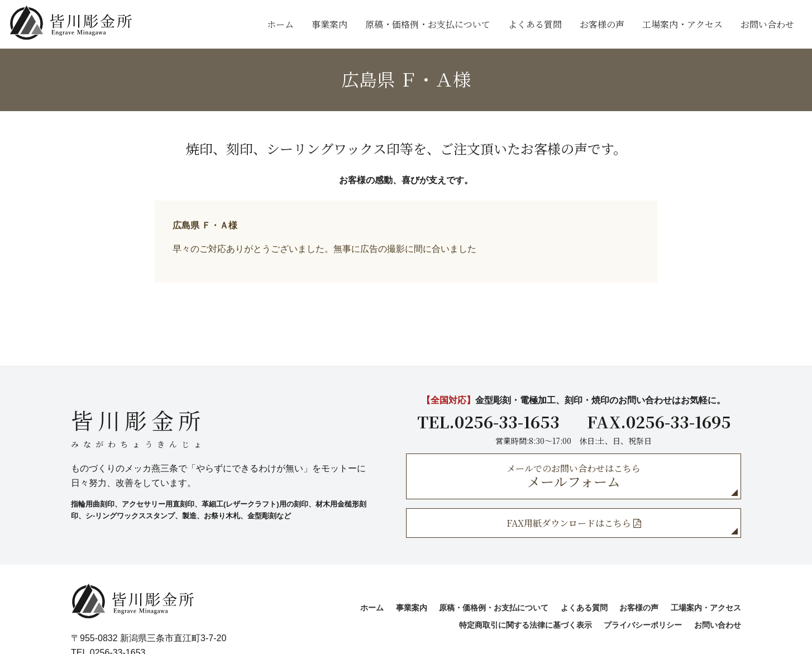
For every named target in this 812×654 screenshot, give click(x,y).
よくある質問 (535, 24)
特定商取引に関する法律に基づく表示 (526, 625)
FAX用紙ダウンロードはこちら (574, 523)
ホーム (280, 24)
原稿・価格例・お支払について (428, 24)
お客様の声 (602, 24)
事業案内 (329, 24)
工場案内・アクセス (682, 24)
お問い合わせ (767, 24)
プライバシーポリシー (643, 625)
